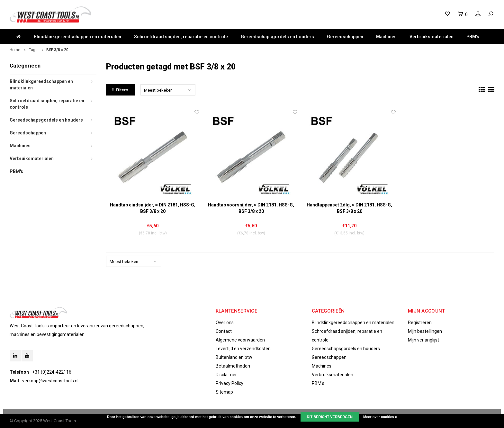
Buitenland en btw (234, 357)
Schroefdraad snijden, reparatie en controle (181, 37)
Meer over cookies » (380, 417)
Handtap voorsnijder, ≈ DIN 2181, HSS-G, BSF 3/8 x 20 (251, 208)
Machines (386, 37)
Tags (33, 50)
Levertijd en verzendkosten (243, 349)
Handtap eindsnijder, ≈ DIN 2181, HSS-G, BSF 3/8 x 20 (153, 208)
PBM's (473, 37)
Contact (224, 331)
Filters (120, 90)
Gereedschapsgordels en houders (277, 37)
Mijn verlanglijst (423, 340)
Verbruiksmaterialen (432, 37)
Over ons (225, 323)
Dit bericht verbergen (330, 417)
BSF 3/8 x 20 (57, 50)
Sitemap (224, 392)
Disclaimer (226, 375)
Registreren (420, 323)
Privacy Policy (230, 383)
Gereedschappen (345, 37)
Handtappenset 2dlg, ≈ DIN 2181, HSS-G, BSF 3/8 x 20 (349, 208)
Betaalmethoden (233, 366)
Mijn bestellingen (425, 331)
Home (15, 50)
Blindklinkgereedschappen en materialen (77, 37)
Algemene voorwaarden (240, 340)
